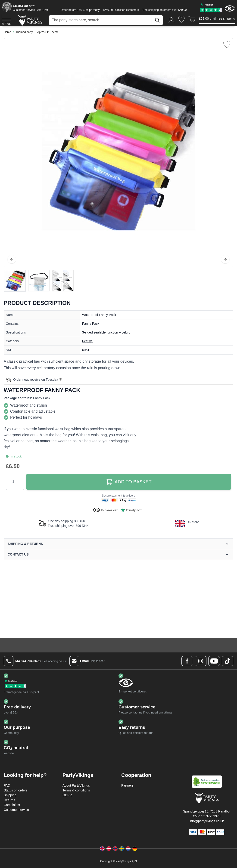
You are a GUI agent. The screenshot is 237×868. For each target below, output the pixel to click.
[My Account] (172, 20)
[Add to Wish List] (227, 44)
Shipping (10, 795)
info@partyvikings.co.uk (207, 821)
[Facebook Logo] (187, 661)
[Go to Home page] (30, 20)
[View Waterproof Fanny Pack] (15, 281)
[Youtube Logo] (214, 661)
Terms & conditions (76, 790)
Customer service (16, 810)
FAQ (7, 785)
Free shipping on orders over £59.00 (164, 10)
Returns (9, 800)
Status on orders (16, 790)
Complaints (12, 805)
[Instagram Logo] (201, 661)
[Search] (157, 20)
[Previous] (12, 259)
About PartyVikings (76, 785)
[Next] (225, 259)
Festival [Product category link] (88, 341)
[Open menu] (7, 20)
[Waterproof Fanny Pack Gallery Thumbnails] (39, 281)
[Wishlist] (181, 20)
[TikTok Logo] (228, 661)
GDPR (67, 795)
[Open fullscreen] (118, 153)
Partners (127, 785)
